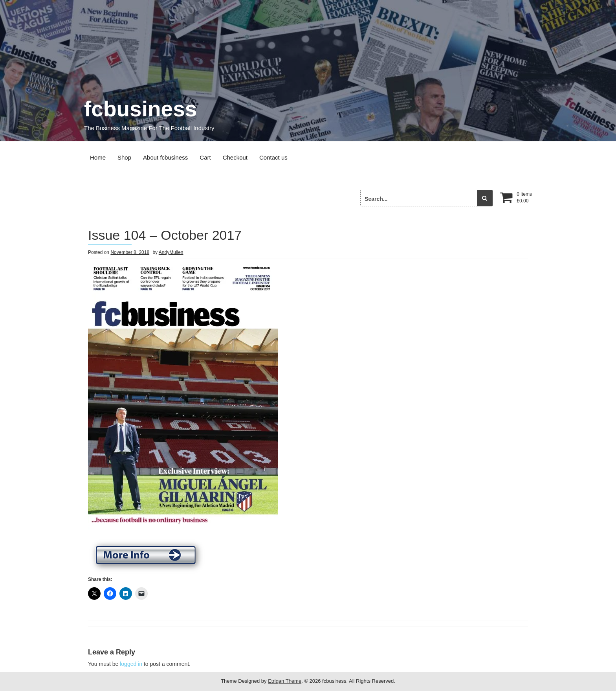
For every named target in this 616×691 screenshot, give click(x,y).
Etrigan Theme (285, 681)
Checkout (235, 157)
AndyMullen (171, 252)
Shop (124, 157)
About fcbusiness (165, 157)
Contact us (273, 157)
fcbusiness (140, 109)
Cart (205, 157)
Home (98, 157)
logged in (131, 664)
